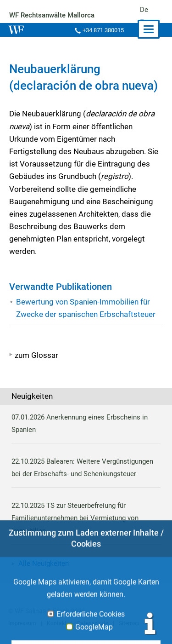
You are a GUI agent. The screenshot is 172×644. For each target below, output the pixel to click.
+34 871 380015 (102, 30)
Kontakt (56, 623)
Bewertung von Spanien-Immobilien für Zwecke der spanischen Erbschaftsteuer (85, 308)
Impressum (22, 623)
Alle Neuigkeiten (44, 563)
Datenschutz (92, 623)
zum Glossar (36, 355)
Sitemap (127, 623)
